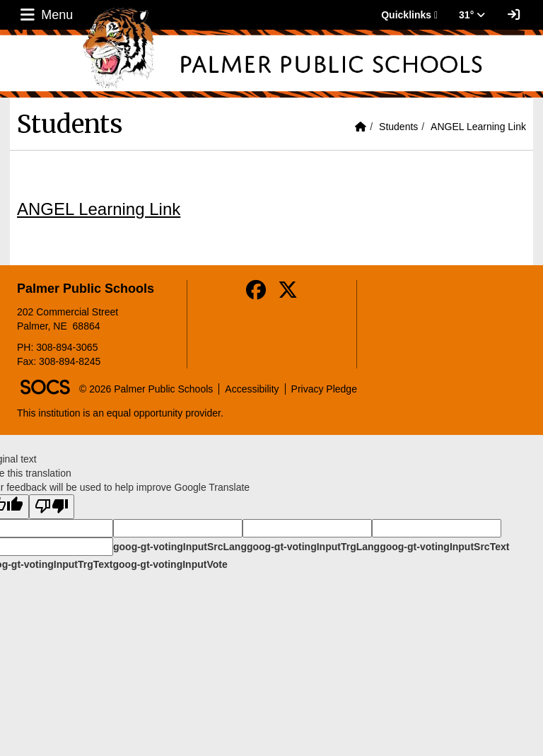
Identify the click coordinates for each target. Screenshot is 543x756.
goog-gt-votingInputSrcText (444, 547)
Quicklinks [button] (409, 15)
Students (398, 127)
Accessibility (252, 389)
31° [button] (472, 15)
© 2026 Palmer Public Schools (146, 389)
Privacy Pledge (324, 389)
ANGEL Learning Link (478, 127)
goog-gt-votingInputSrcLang (180, 547)
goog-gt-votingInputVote (170, 564)
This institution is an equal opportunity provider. (120, 413)
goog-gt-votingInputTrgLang (313, 547)
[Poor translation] (52, 507)
